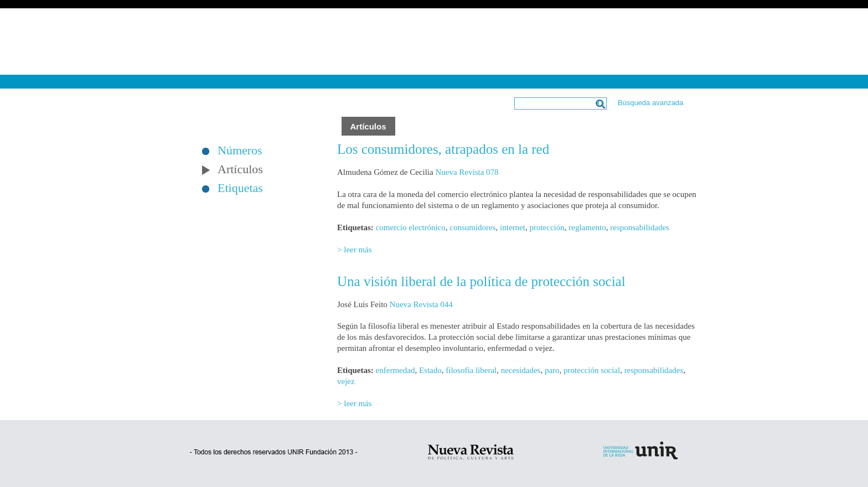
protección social (592, 370)
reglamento (587, 227)
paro (552, 370)
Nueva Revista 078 (467, 172)
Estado (430, 370)
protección (547, 227)
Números (240, 151)
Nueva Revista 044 (421, 304)
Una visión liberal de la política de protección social (481, 281)
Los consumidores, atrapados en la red (443, 149)
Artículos (240, 169)
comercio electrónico (411, 227)
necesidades (521, 370)
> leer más (355, 250)
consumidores (472, 227)
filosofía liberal (471, 370)
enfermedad (396, 370)
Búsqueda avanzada (651, 103)
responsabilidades (640, 227)
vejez (346, 381)
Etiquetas (240, 188)
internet (513, 227)
